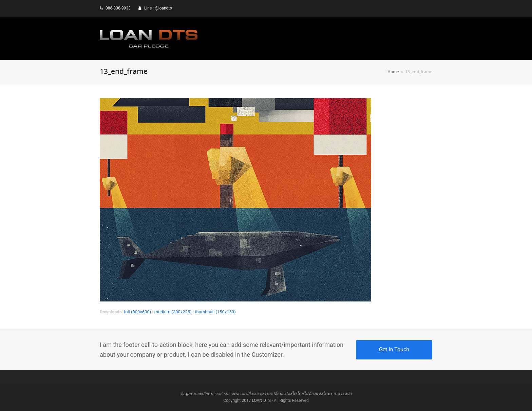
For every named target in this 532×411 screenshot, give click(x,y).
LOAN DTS (261, 400)
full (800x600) (138, 312)
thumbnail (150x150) (215, 312)
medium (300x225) (173, 312)
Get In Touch (394, 349)
